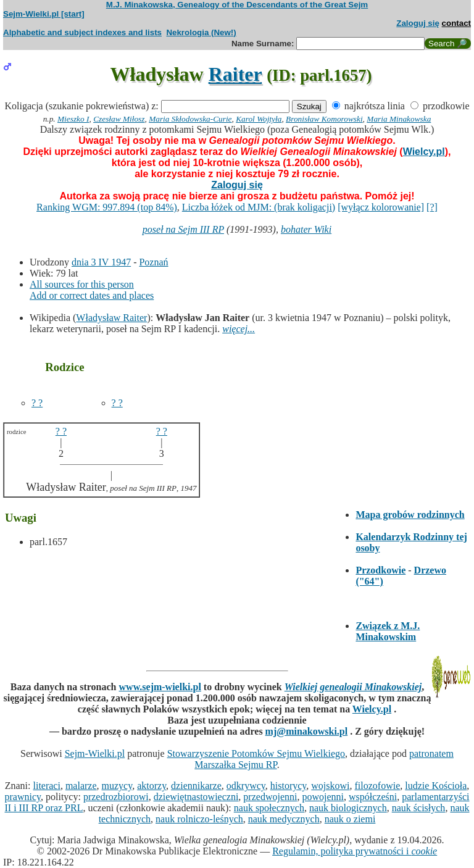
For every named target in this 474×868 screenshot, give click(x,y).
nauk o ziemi (350, 819)
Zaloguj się (418, 23)
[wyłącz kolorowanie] (381, 207)
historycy (289, 786)
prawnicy (23, 797)
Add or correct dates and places (92, 295)
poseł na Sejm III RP (183, 229)
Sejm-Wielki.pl (95, 753)
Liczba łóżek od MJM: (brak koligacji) (259, 207)
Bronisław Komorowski (324, 119)
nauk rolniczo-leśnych (199, 819)
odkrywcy (246, 786)
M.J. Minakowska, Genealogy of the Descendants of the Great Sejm (237, 5)
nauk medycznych (284, 819)
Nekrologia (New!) (201, 32)
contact (456, 23)
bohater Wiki (306, 229)
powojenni (323, 797)
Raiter (235, 74)
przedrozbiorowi (116, 797)
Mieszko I (73, 119)
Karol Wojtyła (259, 119)
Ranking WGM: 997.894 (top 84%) (107, 207)
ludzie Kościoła (436, 786)
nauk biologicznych (348, 808)
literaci (47, 786)
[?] (432, 207)
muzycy (117, 786)
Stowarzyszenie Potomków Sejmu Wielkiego (256, 753)
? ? (37, 403)
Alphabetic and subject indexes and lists (82, 32)
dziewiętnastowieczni (196, 797)
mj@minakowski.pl (307, 731)
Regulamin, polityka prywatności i (355, 851)
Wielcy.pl (424, 152)
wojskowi (330, 786)
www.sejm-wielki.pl (160, 687)
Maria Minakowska (399, 119)
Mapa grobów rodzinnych (410, 515)
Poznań (153, 262)
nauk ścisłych (419, 808)
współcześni (373, 797)
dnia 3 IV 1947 (101, 262)
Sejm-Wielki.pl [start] (44, 14)
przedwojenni (270, 797)
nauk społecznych (269, 808)
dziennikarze (196, 786)
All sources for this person (82, 284)
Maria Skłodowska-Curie (190, 119)
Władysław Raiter (111, 318)
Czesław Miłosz (119, 119)
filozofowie (378, 786)
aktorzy (152, 786)
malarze (81, 786)
